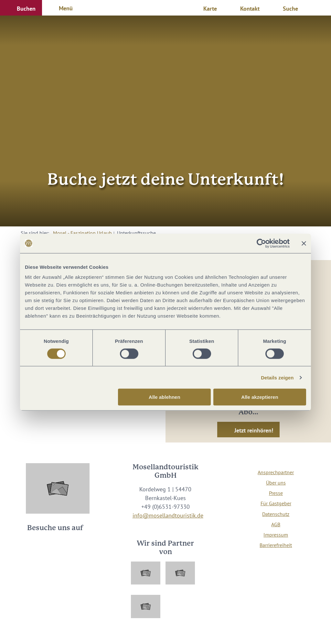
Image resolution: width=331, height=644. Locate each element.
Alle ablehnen (165, 397)
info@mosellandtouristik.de (168, 515)
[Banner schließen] (304, 243)
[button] (21, 8)
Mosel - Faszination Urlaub (82, 233)
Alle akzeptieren (260, 397)
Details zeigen (277, 377)
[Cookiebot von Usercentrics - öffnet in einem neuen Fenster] (261, 243)
